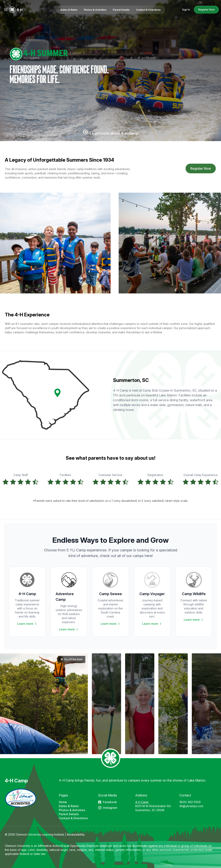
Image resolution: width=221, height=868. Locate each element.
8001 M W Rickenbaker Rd (153, 806)
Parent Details (69, 814)
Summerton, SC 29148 (150, 810)
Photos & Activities (72, 810)
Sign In (186, 10)
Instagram (108, 808)
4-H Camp (16, 781)
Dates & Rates (69, 806)
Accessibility (76, 834)
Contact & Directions (73, 818)
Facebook (107, 802)
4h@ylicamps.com (191, 806)
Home (63, 802)
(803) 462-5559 (190, 802)
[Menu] (6, 10)
